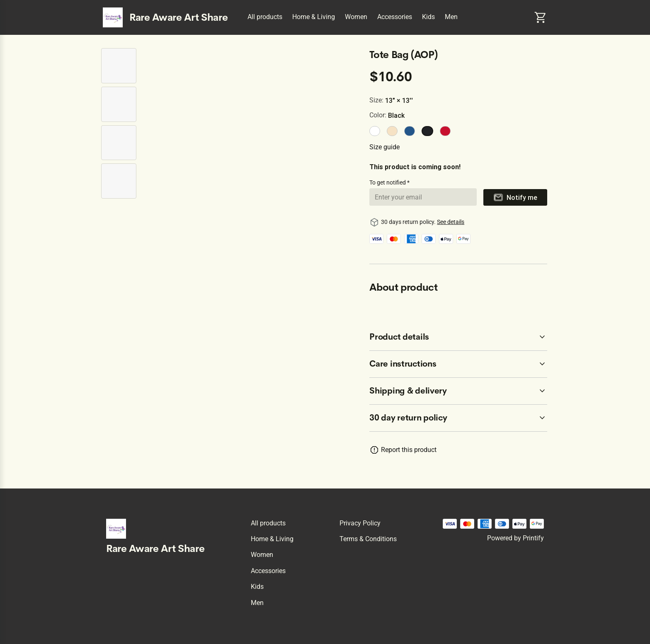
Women (356, 17)
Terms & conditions (368, 539)
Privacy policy (360, 523)
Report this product (409, 450)
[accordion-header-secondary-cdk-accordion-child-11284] (458, 391)
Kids (428, 17)
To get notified (388, 182)
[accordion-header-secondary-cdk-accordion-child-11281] (458, 418)
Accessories (395, 17)
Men (451, 17)
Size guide (384, 147)
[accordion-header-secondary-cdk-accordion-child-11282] (458, 337)
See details (451, 222)
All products (265, 17)
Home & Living (314, 17)
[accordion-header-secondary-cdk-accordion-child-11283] (458, 364)
